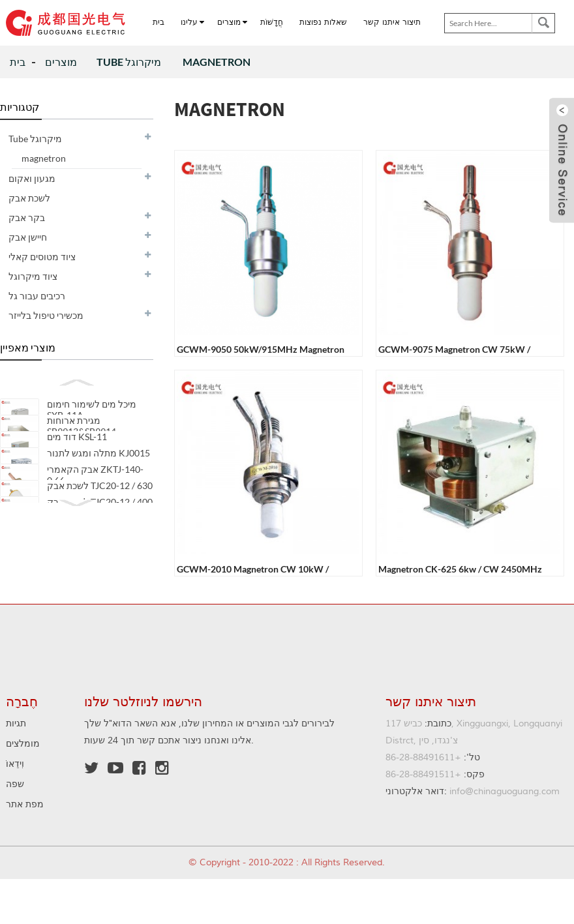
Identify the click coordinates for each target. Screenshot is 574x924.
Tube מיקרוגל (130, 62)
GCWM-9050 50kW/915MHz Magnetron (261, 349)
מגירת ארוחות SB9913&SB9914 (82, 432)
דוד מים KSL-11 (77, 450)
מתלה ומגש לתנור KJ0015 (98, 472)
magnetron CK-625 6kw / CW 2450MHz (460, 569)
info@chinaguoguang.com (473, 792)
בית (18, 62)
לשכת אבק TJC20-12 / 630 (100, 518)
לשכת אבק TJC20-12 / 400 (100, 541)
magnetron (217, 62)
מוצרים (61, 62)
